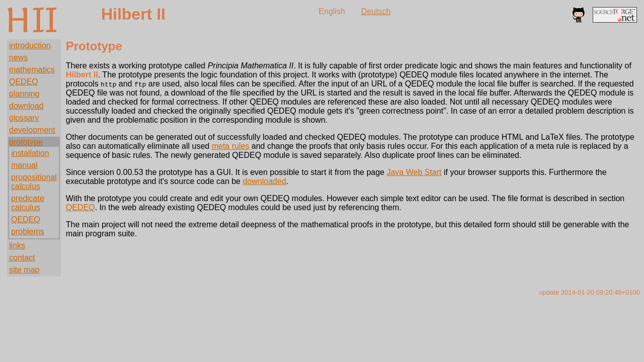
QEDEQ (24, 82)
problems (28, 232)
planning (24, 94)
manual (24, 165)
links (17, 246)
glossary (24, 118)
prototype (26, 142)
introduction (30, 46)
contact (22, 258)
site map (24, 270)
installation (30, 153)
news (18, 58)
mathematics (32, 70)
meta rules (231, 146)
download (26, 106)
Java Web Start (414, 172)
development (32, 130)
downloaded (264, 181)
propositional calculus (34, 182)
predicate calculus (28, 203)
